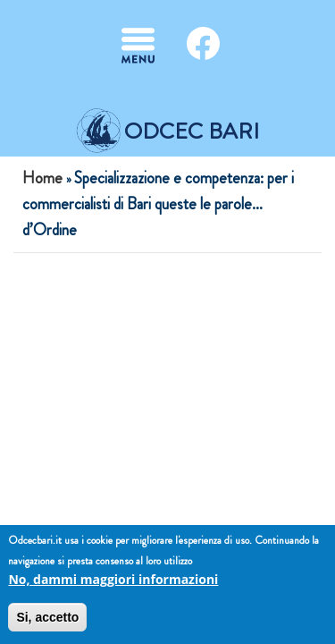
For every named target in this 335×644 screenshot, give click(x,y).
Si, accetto (47, 617)
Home (42, 178)
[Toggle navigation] (138, 46)
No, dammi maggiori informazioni (113, 579)
